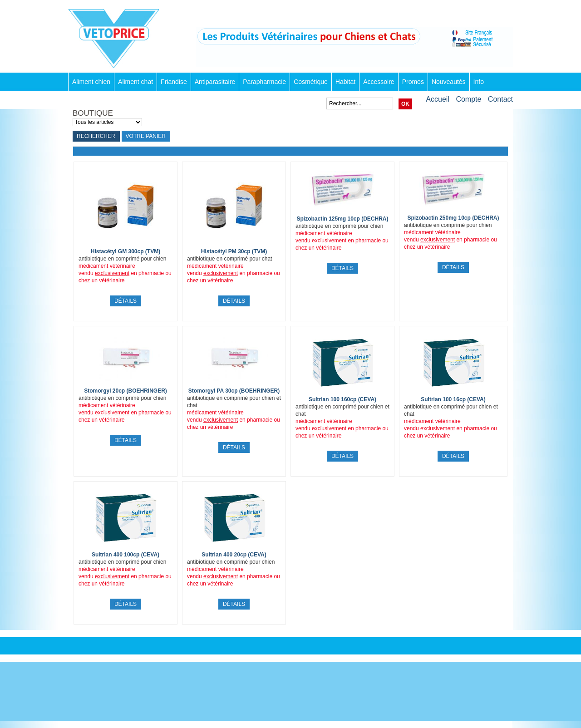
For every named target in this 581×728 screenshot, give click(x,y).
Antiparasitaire (215, 82)
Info (479, 82)
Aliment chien (91, 82)
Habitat (345, 82)
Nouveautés (449, 82)
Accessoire (379, 82)
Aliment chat (135, 82)
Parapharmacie (264, 82)
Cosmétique (311, 82)
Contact (500, 99)
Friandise (174, 82)
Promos (413, 82)
